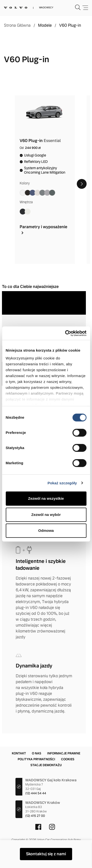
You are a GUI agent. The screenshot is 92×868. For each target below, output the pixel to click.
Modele (45, 25)
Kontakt (19, 753)
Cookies (68, 759)
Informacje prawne (64, 753)
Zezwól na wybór (46, 515)
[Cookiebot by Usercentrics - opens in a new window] (66, 333)
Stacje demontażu (46, 765)
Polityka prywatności (36, 759)
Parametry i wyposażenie (43, 230)
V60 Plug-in (70, 25)
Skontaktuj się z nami (46, 854)
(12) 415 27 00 (35, 816)
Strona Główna (17, 25)
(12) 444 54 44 (36, 793)
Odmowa (46, 530)
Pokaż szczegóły (62, 483)
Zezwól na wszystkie (46, 498)
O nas (37, 753)
